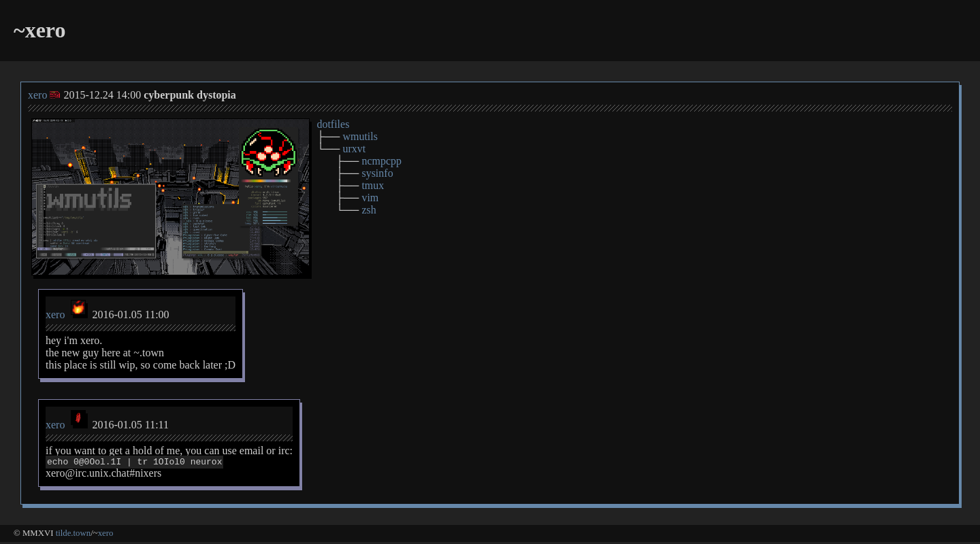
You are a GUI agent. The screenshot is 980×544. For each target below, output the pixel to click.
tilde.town (73, 535)
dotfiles (333, 124)
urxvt (354, 149)
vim (370, 198)
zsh (369, 210)
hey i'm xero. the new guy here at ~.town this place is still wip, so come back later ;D (141, 353)
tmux (373, 185)
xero (37, 95)
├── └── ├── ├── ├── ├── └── (359, 167)
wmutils (360, 136)
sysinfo (377, 173)
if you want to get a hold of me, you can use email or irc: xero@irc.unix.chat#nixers (169, 463)
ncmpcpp (381, 161)
